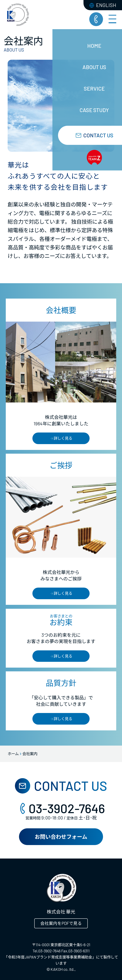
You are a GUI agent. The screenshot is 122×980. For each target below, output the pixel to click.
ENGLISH (103, 5)
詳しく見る (61, 438)
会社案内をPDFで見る (61, 923)
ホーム (13, 754)
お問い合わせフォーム (61, 837)
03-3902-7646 (61, 808)
